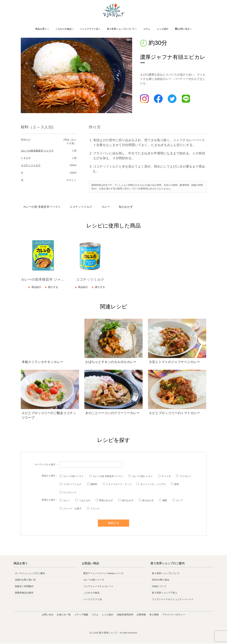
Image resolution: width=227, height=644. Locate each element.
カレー (109, 207)
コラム (147, 29)
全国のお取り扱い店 (25, 580)
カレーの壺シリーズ (94, 580)
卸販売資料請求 (125, 615)
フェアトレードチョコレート (98, 587)
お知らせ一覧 (64, 615)
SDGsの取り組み (161, 580)
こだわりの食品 (63, 29)
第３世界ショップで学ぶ (165, 593)
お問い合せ (48, 615)
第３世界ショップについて (121, 29)
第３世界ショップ (109, 633)
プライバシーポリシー (174, 615)
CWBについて (159, 587)
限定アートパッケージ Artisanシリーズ (103, 574)
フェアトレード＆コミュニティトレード (173, 600)
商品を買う (41, 29)
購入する (54, 287)
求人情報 (154, 615)
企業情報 (141, 615)
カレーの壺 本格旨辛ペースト (43, 207)
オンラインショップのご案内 (30, 574)
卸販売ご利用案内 (24, 587)
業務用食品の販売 (24, 593)
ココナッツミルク (31, 165)
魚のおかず (130, 207)
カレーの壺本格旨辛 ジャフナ (37, 151)
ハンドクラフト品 (89, 29)
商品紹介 (36, 287)
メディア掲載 (81, 615)
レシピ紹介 (163, 29)
